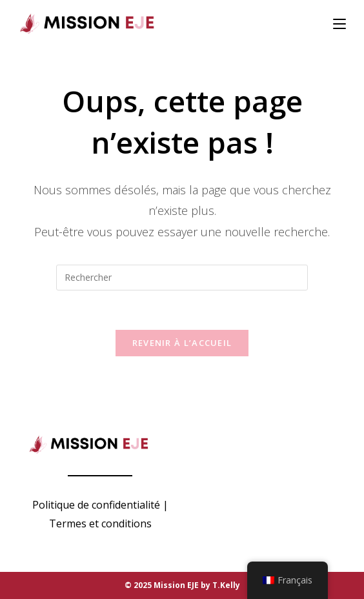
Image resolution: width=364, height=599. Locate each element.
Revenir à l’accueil (182, 343)
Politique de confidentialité (96, 505)
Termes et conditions (100, 523)
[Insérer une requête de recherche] (182, 278)
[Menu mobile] (339, 24)
